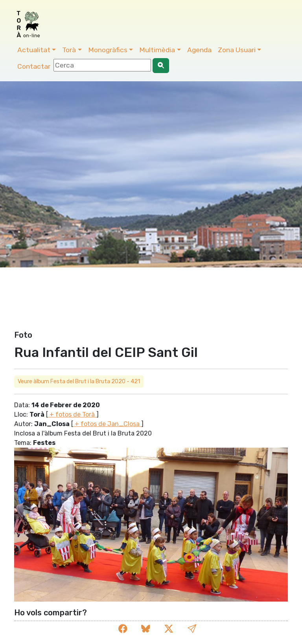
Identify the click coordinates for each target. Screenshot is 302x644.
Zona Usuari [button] (237, 50)
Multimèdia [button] (157, 50)
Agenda (199, 50)
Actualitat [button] (34, 50)
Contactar (34, 66)
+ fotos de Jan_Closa (107, 424)
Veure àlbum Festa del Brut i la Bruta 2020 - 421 (79, 381)
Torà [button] (69, 50)
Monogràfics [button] (108, 50)
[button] (192, 629)
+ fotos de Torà (72, 414)
